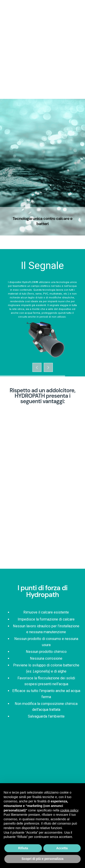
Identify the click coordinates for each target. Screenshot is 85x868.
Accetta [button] (62, 848)
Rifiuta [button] (23, 848)
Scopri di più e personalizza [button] (42, 859)
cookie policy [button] (69, 810)
